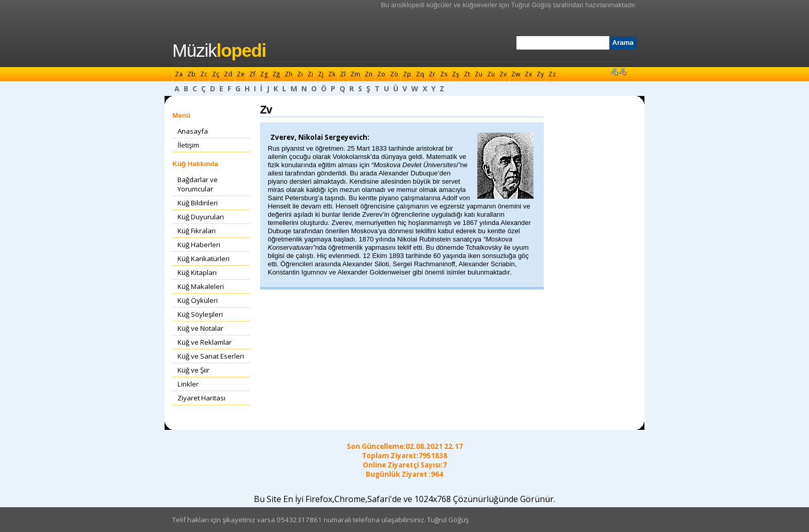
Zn (369, 74)
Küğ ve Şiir (193, 370)
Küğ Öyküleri (198, 300)
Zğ (276, 74)
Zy (540, 74)
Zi (310, 74)
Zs (444, 74)
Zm (355, 74)
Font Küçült (622, 71)
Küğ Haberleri (199, 245)
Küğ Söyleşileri (200, 314)
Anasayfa (193, 131)
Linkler (188, 384)
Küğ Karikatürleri (204, 259)
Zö (394, 74)
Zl (343, 74)
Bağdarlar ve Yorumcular (198, 184)
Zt (467, 74)
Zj (321, 74)
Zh (289, 74)
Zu (479, 74)
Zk (332, 74)
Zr (432, 74)
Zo (381, 74)
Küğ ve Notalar (200, 328)
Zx (528, 74)
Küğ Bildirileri (198, 203)
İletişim (188, 145)
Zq (420, 74)
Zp (407, 74)
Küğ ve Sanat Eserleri (211, 356)
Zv (503, 74)
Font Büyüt (614, 71)
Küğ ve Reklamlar (205, 342)
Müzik (219, 51)
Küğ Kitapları (197, 272)
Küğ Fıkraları (197, 231)
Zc (204, 74)
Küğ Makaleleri (201, 286)
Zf (252, 74)
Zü (491, 74)
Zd (228, 74)
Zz (552, 74)
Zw (516, 74)
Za (179, 74)
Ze (241, 74)
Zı (300, 74)
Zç (216, 74)
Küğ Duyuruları (201, 217)
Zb (191, 74)
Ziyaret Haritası (201, 398)
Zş (456, 74)
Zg (264, 74)
